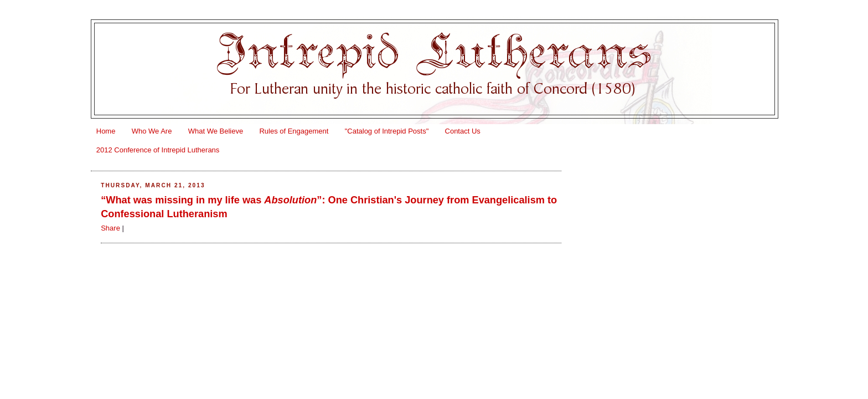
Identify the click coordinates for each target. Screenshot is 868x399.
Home (106, 131)
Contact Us (463, 131)
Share (110, 228)
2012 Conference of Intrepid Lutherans (158, 150)
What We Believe (216, 131)
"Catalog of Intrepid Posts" (387, 131)
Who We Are (152, 131)
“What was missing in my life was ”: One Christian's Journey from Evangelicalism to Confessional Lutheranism (329, 207)
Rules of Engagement (294, 131)
